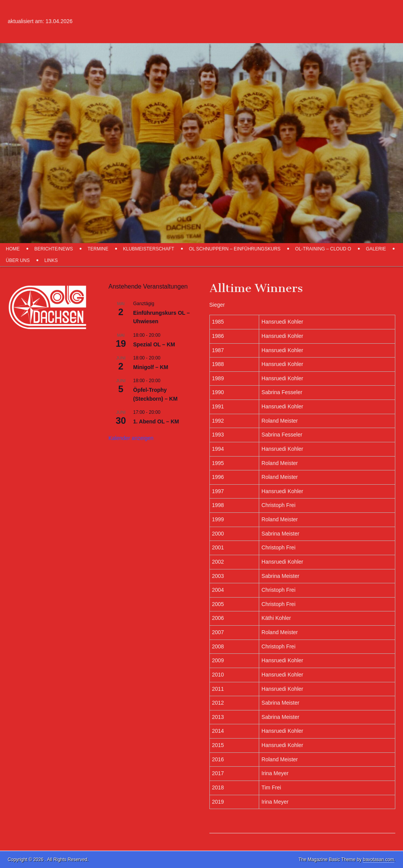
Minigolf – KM (151, 367)
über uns (18, 260)
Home (13, 249)
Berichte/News (54, 249)
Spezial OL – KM (154, 344)
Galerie (376, 249)
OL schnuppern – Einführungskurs (235, 249)
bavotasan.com (379, 860)
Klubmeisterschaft (149, 249)
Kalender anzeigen (131, 438)
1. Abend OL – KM (156, 421)
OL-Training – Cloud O (323, 249)
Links (51, 260)
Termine (98, 249)
